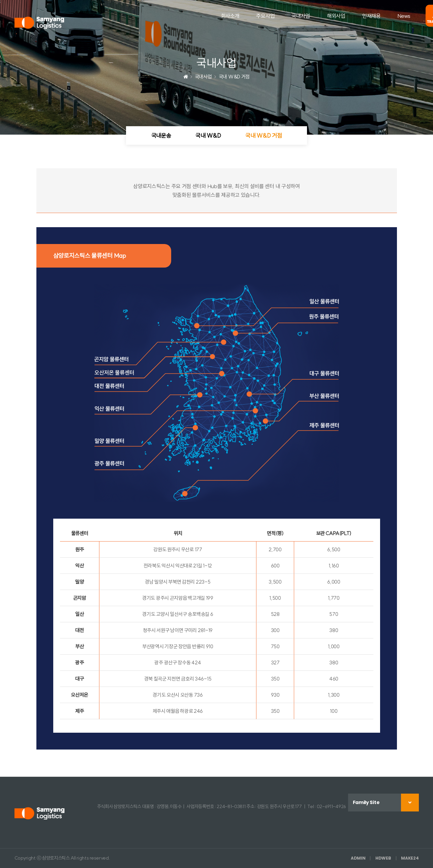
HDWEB (383, 858)
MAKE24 (410, 858)
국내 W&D (208, 135)
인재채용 (372, 16)
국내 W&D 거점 (264, 135)
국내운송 (161, 135)
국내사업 (301, 16)
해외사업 (336, 16)
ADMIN (358, 858)
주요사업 (265, 16)
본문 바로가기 (0, 0)
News (404, 16)
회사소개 (230, 16)
